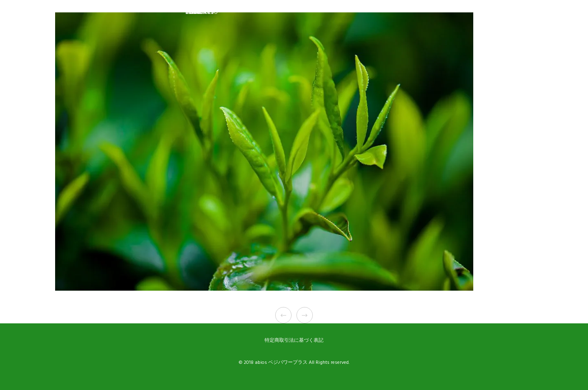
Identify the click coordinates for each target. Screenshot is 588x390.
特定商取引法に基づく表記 (294, 340)
